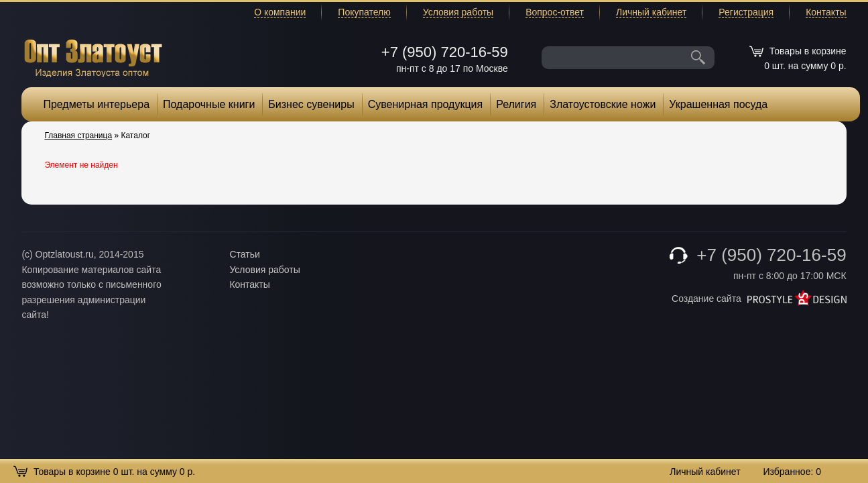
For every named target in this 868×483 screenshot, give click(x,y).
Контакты (826, 12)
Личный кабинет (651, 12)
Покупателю (364, 12)
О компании (280, 12)
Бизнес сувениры (311, 104)
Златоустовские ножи (603, 104)
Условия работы (458, 12)
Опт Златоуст (93, 57)
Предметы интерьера (96, 104)
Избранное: (792, 472)
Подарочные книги (209, 104)
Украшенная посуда (718, 104)
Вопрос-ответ (555, 12)
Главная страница (78, 136)
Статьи (244, 254)
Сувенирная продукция (426, 104)
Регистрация (746, 12)
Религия (516, 104)
